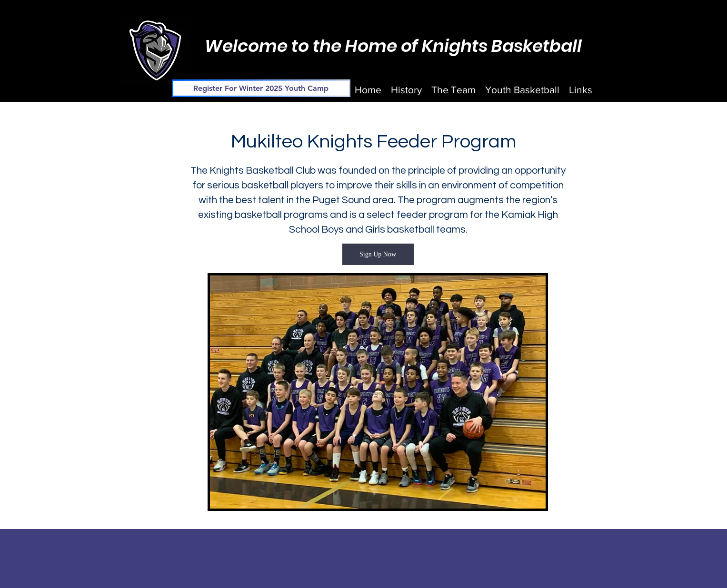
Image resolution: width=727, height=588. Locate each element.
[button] (453, 90)
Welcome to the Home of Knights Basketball (393, 46)
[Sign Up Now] (378, 254)
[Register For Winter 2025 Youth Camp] (261, 88)
